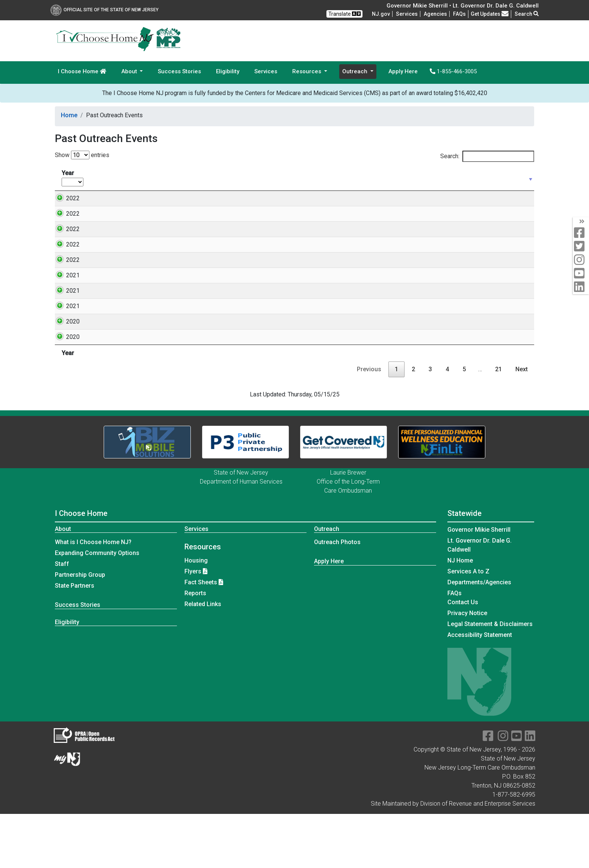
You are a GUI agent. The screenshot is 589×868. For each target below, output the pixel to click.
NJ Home (460, 615)
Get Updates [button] (490, 14)
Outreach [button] (356, 71)
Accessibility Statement (480, 689)
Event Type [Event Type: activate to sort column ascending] (241, 178)
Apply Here (403, 71)
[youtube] (581, 274)
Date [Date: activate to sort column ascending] (103, 178)
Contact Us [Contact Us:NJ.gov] (463, 656)
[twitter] (581, 247)
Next (522, 423)
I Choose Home (82, 71)
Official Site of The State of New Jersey (104, 10)
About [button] (130, 71)
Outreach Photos (337, 596)
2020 (65, 376)
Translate (344, 14)
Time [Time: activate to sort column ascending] (190, 178)
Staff (62, 618)
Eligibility (228, 71)
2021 (65, 320)
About (63, 583)
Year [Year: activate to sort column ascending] (72, 178)
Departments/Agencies (479, 636)
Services (407, 14)
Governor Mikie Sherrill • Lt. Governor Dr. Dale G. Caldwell (463, 6)
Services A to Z (468, 625)
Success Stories (179, 71)
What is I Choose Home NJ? (93, 596)
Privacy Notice (467, 667)
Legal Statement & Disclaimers (490, 678)
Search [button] (527, 14)
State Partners (75, 640)
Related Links (203, 658)
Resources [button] (307, 71)
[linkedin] (581, 287)
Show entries (82, 155)
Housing (196, 615)
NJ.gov (381, 14)
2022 (65, 198)
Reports (195, 647)
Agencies (435, 14)
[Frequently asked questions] (459, 14)
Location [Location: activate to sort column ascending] (310, 178)
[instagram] (581, 260)
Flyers (193, 625)
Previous (369, 423)
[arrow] (581, 222)
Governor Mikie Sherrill (479, 584)
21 (498, 423)
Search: (487, 156)
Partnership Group (80, 629)
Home (69, 115)
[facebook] (581, 233)
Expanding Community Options (97, 607)
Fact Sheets (201, 636)
